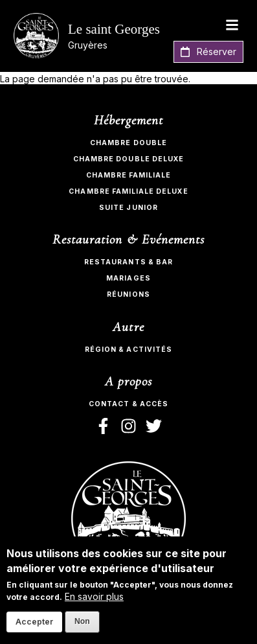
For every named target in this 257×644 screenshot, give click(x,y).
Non (82, 621)
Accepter (34, 622)
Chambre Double (128, 143)
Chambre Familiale (129, 175)
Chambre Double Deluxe (128, 159)
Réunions (128, 294)
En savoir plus (94, 596)
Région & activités (128, 350)
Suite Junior (128, 208)
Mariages (128, 278)
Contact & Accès (128, 404)
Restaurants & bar (128, 262)
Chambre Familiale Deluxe (128, 191)
